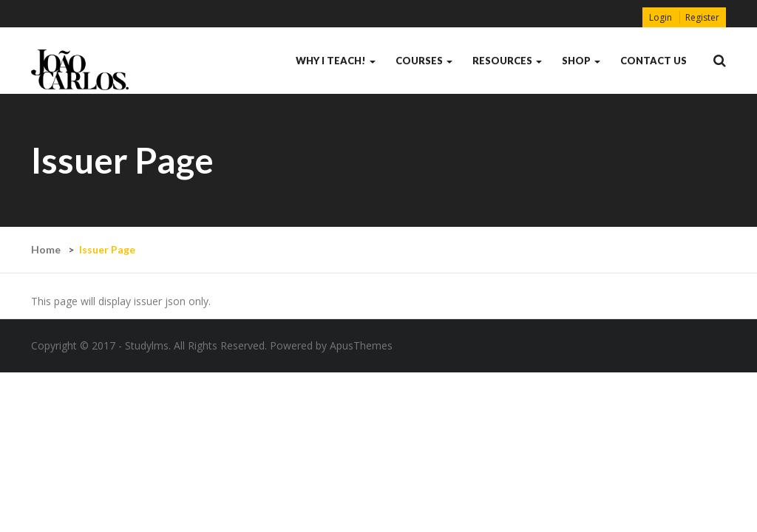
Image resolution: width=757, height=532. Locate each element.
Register (702, 17)
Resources (507, 61)
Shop (581, 61)
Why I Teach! (336, 61)
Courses (424, 61)
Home (46, 249)
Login (661, 17)
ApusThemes (361, 345)
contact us (654, 61)
